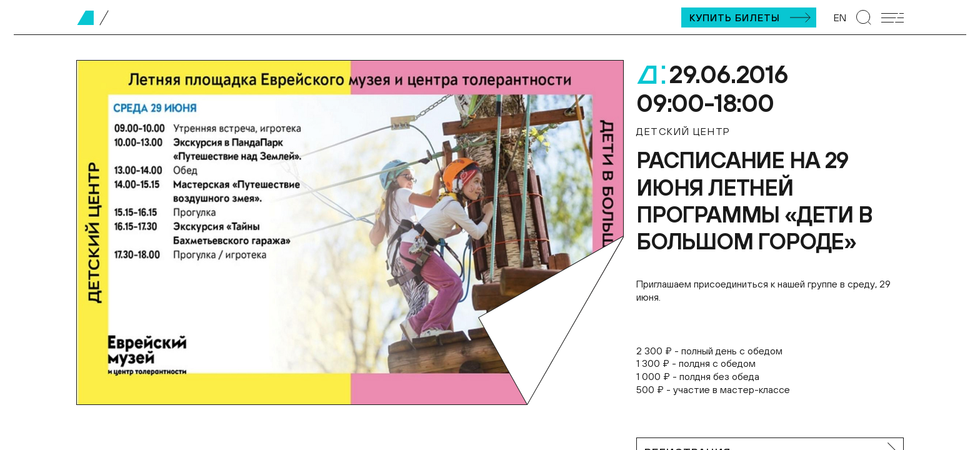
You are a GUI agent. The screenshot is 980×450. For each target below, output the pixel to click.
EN (840, 17)
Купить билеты (735, 17)
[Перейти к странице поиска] (864, 17)
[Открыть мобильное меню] (892, 18)
